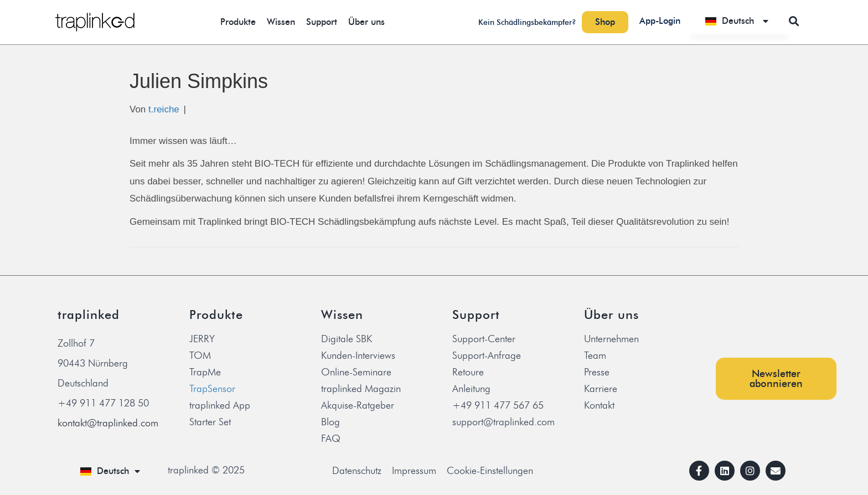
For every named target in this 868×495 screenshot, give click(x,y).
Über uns (366, 22)
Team (595, 355)
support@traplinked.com (503, 422)
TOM (200, 355)
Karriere (601, 389)
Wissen (281, 22)
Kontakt (599, 405)
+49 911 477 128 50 (103, 403)
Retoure (468, 372)
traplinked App (220, 405)
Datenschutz (357, 471)
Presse (597, 372)
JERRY (202, 339)
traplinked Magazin (361, 389)
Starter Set (210, 422)
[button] (794, 21)
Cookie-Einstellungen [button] (490, 471)
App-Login (660, 21)
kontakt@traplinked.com (108, 423)
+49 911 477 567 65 (498, 405)
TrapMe (205, 372)
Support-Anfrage (487, 355)
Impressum (414, 471)
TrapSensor (212, 389)
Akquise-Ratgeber (358, 405)
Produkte (238, 22)
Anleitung (471, 389)
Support (322, 22)
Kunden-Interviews (358, 355)
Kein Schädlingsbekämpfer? (527, 22)
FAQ (331, 439)
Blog (330, 422)
